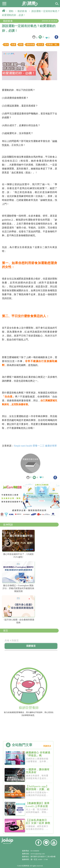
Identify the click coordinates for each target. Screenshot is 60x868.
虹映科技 (26, 866)
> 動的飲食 (22, 11)
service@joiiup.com (38, 854)
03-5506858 (35, 851)
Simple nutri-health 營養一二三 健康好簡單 (35, 446)
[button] (4, 3)
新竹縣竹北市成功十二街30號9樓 (43, 857)
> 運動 (10, 11)
